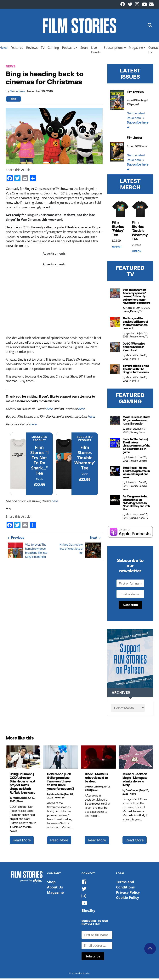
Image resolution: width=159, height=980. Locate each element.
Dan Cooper (132, 792)
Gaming (53, 49)
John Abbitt (131, 459)
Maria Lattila (132, 357)
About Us (55, 889)
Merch (39, 481)
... (51, 209)
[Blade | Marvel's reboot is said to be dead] (98, 759)
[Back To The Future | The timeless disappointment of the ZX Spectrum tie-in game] (115, 444)
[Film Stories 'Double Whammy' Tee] (64, 465)
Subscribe (130, 606)
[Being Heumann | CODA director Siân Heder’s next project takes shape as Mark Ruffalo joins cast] (23, 759)
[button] (150, 26)
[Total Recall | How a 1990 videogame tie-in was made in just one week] (115, 473)
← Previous (16, 539)
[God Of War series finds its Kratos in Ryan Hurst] (115, 349)
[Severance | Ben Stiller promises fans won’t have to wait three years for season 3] (61, 759)
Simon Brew (18, 93)
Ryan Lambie (132, 335)
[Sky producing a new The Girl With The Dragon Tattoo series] (115, 371)
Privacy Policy (128, 894)
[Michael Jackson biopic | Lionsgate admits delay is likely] (136, 759)
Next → (95, 539)
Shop (51, 883)
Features (17, 49)
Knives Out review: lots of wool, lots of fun (71, 550)
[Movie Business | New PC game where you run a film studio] (115, 422)
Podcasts (68, 49)
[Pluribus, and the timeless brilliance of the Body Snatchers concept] (115, 323)
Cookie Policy (128, 899)
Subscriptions (114, 49)
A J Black (130, 309)
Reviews (32, 49)
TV (43, 49)
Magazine (136, 49)
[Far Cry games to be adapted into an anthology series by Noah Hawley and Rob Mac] (115, 501)
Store (84, 49)
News (11, 68)
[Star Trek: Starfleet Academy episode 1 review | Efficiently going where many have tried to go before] (115, 295)
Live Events (96, 51)
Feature (134, 338)
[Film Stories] (18, 465)
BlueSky (88, 912)
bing (14, 101)
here (49, 410)
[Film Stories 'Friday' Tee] (120, 211)
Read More (22, 842)
